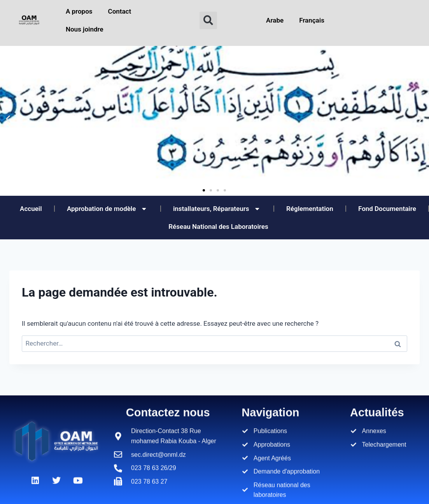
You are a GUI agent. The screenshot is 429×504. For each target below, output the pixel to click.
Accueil (31, 209)
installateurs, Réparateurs (217, 209)
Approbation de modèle (108, 209)
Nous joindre (85, 29)
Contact (120, 11)
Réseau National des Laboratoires (218, 227)
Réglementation (310, 209)
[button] (208, 20)
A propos (79, 11)
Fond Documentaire (387, 209)
